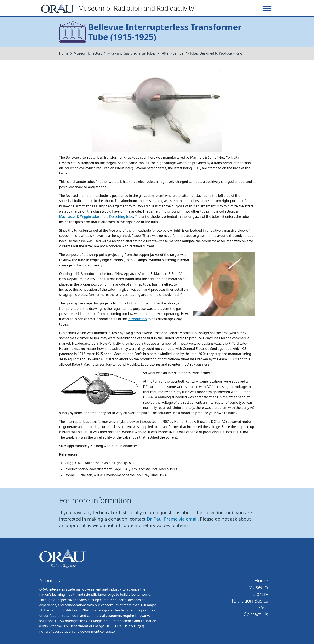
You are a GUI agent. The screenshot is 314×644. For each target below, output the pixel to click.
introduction (137, 319)
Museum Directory (88, 53)
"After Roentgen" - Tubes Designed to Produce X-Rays (202, 53)
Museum (258, 587)
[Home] (119, 8)
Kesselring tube (121, 216)
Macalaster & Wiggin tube (79, 216)
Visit (263, 608)
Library (260, 594)
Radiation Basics (250, 601)
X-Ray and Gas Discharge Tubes (132, 53)
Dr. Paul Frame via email (172, 519)
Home (64, 53)
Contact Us (256, 614)
